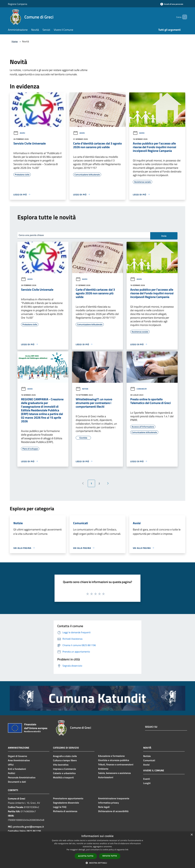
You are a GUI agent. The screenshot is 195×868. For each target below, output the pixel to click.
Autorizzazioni (106, 777)
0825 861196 (34, 831)
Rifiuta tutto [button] (110, 856)
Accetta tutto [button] (86, 856)
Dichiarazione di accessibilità (113, 811)
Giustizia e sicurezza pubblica (114, 760)
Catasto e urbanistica (64, 773)
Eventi (147, 779)
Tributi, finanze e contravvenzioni (116, 764)
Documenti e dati (17, 782)
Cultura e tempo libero (65, 760)
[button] (97, 863)
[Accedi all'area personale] (172, 4)
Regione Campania (18, 4)
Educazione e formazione (111, 756)
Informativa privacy (108, 803)
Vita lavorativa (61, 765)
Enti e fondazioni (17, 769)
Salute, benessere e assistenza (114, 773)
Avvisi (19, 133)
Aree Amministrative (19, 760)
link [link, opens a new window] (127, 850)
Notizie (82, 389)
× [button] (192, 835)
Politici (12, 773)
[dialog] (97, 850)
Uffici (11, 765)
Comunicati (138, 389)
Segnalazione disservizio (66, 803)
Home (15, 41)
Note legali (104, 807)
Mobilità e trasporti (63, 777)
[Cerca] (183, 17)
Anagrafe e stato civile (65, 756)
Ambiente (103, 769)
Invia (164, 236)
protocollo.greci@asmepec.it (29, 827)
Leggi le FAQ (60, 807)
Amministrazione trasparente (114, 798)
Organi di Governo (18, 756)
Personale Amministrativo (22, 777)
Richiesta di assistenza (65, 811)
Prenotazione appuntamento (68, 798)
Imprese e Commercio (65, 769)
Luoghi (147, 783)
